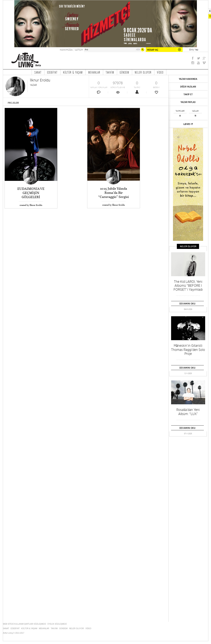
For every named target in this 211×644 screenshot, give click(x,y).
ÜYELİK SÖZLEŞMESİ (57, 624)
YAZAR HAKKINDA (188, 79)
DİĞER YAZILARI (188, 87)
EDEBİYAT (52, 72)
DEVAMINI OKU (187, 303)
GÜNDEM (125, 72)
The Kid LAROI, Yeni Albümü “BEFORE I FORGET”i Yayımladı (188, 286)
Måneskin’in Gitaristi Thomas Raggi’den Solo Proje (188, 350)
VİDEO (160, 72)
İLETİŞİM (79, 50)
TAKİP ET (188, 94)
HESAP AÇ (153, 50)
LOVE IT (188, 124)
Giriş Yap (194, 49)
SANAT (38, 72)
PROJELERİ (13, 103)
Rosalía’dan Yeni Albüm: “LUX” (188, 412)
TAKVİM (110, 72)
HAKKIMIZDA (66, 50)
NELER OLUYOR (143, 72)
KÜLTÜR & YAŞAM (73, 72)
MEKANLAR (94, 72)
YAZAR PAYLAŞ (188, 102)
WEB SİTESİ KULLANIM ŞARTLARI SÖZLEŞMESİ (24, 624)
